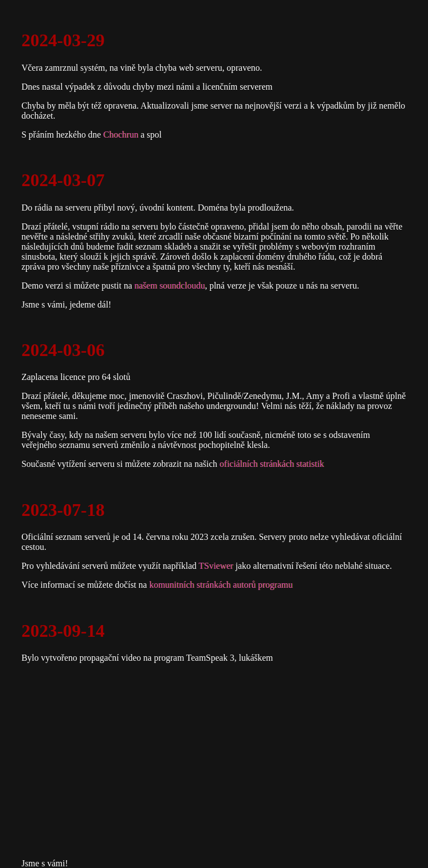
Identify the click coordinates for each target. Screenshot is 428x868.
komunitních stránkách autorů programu (221, 585)
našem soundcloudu (170, 286)
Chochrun (121, 135)
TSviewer (216, 566)
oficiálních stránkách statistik (272, 464)
